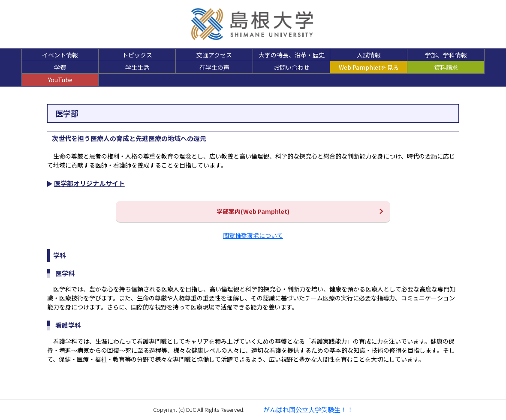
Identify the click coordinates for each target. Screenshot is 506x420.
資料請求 (446, 67)
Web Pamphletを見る (369, 67)
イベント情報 (60, 55)
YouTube (60, 80)
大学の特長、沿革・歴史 (292, 55)
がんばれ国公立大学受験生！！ (308, 409)
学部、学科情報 (446, 55)
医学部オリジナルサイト (89, 183)
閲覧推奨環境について (253, 235)
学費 (60, 67)
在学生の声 (214, 67)
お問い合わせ (292, 67)
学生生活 (137, 67)
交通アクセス (214, 55)
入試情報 (369, 55)
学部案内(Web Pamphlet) (253, 211)
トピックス (137, 55)
